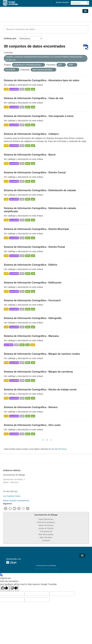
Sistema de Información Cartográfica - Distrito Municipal (36, 229)
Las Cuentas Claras (12, 496)
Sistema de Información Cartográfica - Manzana (31, 336)
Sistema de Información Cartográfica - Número (31, 407)
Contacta (46, 540)
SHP (22, 89)
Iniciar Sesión (62, 2)
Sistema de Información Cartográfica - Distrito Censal (35, 172)
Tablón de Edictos (46, 525)
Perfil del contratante (46, 522)
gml (33, 89)
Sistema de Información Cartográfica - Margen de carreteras (38, 372)
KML (28, 89)
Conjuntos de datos (17, 18)
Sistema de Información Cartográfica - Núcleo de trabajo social (40, 390)
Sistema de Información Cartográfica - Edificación (33, 283)
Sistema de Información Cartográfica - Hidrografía (33, 318)
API (53, 449)
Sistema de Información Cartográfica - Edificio (30, 265)
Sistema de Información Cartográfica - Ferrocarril (32, 300)
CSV (6, 89)
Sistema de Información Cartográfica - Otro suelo (32, 425)
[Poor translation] (14, 588)
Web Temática (46, 537)
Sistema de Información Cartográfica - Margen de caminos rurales (42, 354)
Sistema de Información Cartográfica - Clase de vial (33, 98)
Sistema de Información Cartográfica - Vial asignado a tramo (39, 116)
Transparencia (46, 531)
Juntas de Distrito (46, 528)
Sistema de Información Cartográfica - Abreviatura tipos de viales (42, 80)
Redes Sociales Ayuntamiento (16, 501)
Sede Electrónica (46, 519)
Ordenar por (10, 38)
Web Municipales (46, 534)
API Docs (62, 449)
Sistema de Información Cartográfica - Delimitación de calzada (40, 190)
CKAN (11, 562)
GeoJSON (14, 89)
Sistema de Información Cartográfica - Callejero (31, 134)
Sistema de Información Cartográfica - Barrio (30, 155)
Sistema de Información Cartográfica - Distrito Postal (34, 247)
